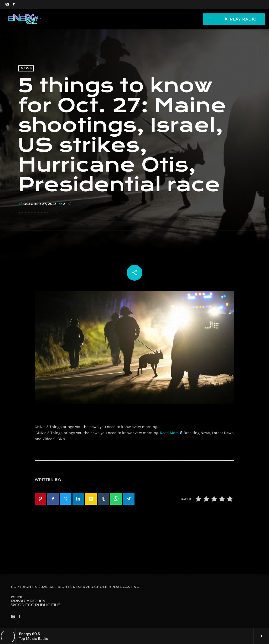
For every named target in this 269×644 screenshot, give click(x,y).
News (26, 68)
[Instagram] (7, 4)
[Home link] (22, 19)
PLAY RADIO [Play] (240, 19)
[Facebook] (14, 4)
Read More (169, 433)
